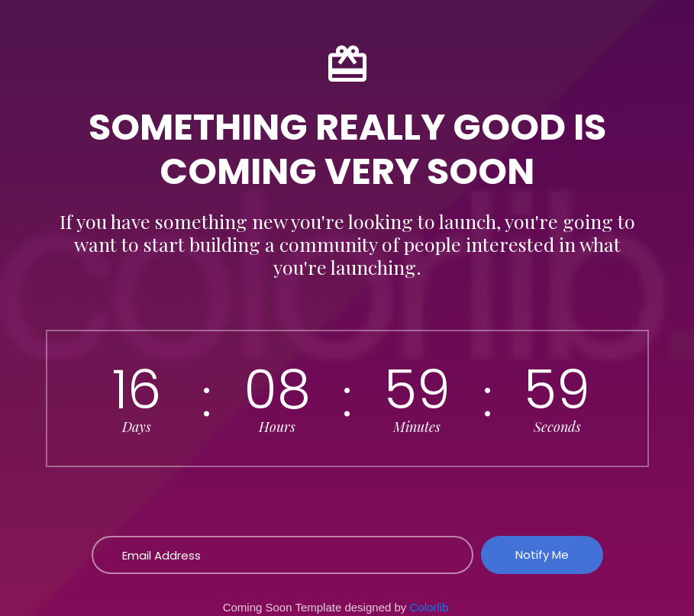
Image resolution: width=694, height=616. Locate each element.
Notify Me (542, 555)
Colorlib (429, 607)
